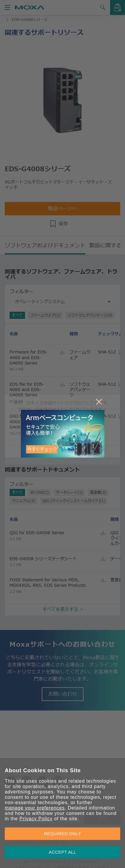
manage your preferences (35, 808)
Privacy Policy (36, 819)
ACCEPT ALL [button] (63, 852)
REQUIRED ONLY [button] (63, 834)
